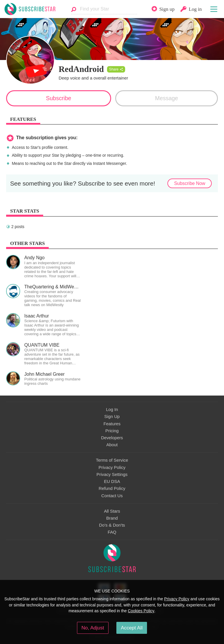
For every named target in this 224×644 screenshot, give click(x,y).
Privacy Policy (112, 467)
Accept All (132, 628)
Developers (112, 438)
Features (112, 424)
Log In (112, 410)
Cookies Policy (141, 611)
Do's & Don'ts (112, 525)
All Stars (112, 511)
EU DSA (112, 481)
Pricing (112, 431)
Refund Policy (112, 488)
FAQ (112, 532)
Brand (112, 518)
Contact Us (112, 496)
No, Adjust (93, 628)
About (112, 445)
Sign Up (112, 417)
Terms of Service (112, 460)
